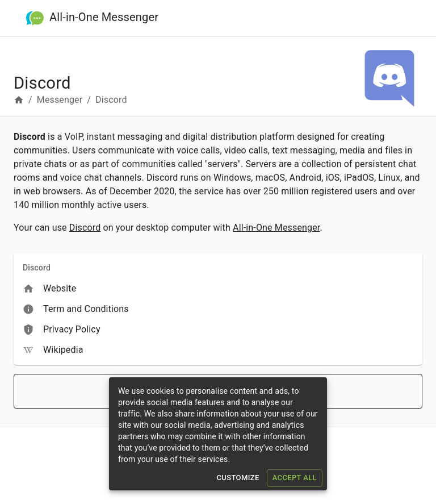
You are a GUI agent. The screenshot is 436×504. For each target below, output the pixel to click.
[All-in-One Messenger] (35, 18)
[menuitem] (218, 289)
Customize (238, 478)
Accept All (295, 478)
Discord (85, 228)
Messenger (60, 100)
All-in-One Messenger (104, 16)
